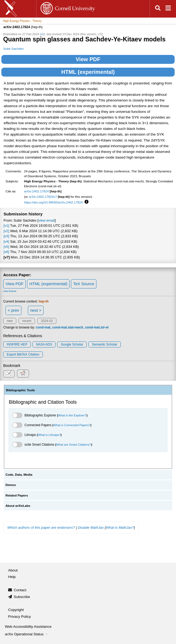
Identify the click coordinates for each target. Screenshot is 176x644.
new (10, 321)
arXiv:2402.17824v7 (43, 197)
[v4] (6, 241)
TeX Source (84, 284)
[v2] (6, 231)
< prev (14, 310)
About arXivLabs (18, 506)
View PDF (88, 59)
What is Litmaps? (49, 435)
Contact (20, 590)
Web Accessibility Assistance (28, 627)
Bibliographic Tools (20, 390)
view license (10, 291)
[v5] (6, 247)
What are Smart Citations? (74, 445)
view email (47, 220)
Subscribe (22, 597)
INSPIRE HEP (17, 344)
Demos (11, 485)
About (13, 570)
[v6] (6, 252)
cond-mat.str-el (97, 327)
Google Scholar (72, 344)
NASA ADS (44, 344)
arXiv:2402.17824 (37, 191)
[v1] (6, 226)
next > (36, 310)
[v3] (6, 236)
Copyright (16, 610)
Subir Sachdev (14, 49)
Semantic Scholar (105, 344)
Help (12, 577)
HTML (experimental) (88, 72)
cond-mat (43, 327)
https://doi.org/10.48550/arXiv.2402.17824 (53, 202)
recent (27, 321)
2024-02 (47, 321)
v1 (42, 34)
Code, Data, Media (19, 475)
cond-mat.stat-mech (68, 327)
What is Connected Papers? (72, 425)
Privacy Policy (19, 617)
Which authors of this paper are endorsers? (41, 528)
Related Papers (17, 495)
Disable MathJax (91, 528)
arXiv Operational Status (27, 634)
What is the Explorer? (72, 415)
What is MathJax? (120, 528)
